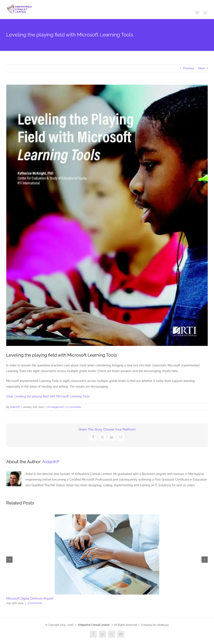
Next (202, 68)
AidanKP (15, 407)
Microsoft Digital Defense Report (30, 599)
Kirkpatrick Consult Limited (94, 625)
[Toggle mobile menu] (206, 13)
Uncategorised (55, 407)
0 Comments (74, 407)
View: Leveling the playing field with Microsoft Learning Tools (48, 396)
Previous (189, 68)
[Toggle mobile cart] (197, 13)
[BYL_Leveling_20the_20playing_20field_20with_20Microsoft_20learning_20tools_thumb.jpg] (107, 215)
